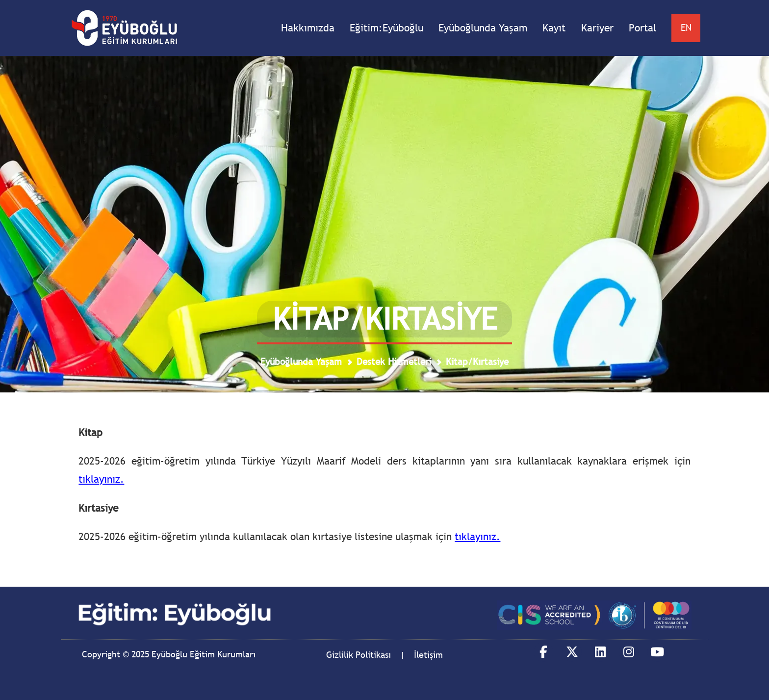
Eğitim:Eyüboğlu (386, 28)
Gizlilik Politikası (359, 655)
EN (686, 27)
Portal (642, 28)
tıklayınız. (101, 479)
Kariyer (597, 28)
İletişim (428, 655)
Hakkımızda (308, 28)
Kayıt (554, 28)
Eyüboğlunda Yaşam (483, 28)
